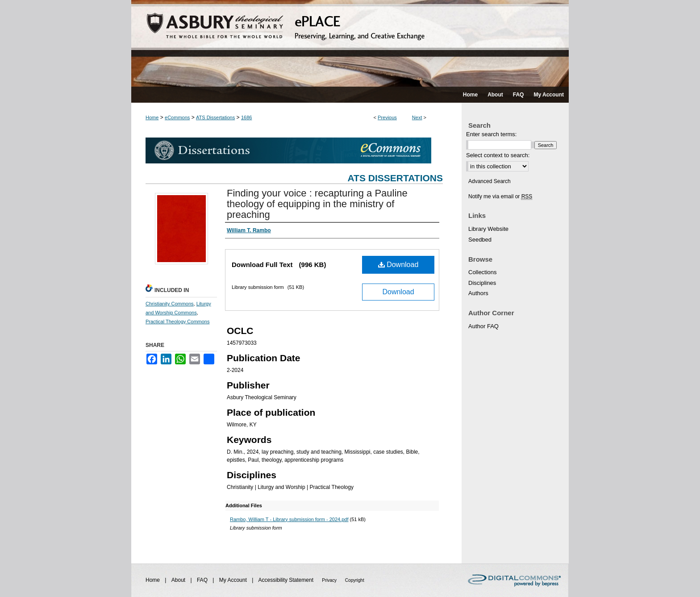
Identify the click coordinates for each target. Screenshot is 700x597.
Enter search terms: (491, 134)
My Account (234, 580)
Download (398, 265)
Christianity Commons (170, 304)
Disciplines (482, 283)
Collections (483, 272)
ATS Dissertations (215, 117)
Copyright (355, 580)
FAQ (203, 580)
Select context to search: (498, 155)
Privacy (330, 580)
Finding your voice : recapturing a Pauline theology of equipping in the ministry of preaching (317, 204)
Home (152, 117)
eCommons (177, 117)
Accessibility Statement (287, 580)
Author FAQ (483, 326)
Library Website (488, 229)
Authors (478, 293)
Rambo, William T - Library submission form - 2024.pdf (289, 519)
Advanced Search (490, 181)
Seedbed (480, 240)
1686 (246, 117)
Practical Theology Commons (177, 321)
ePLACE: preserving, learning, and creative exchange (350, 43)
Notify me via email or (500, 196)
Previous (387, 117)
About (179, 580)
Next (417, 117)
